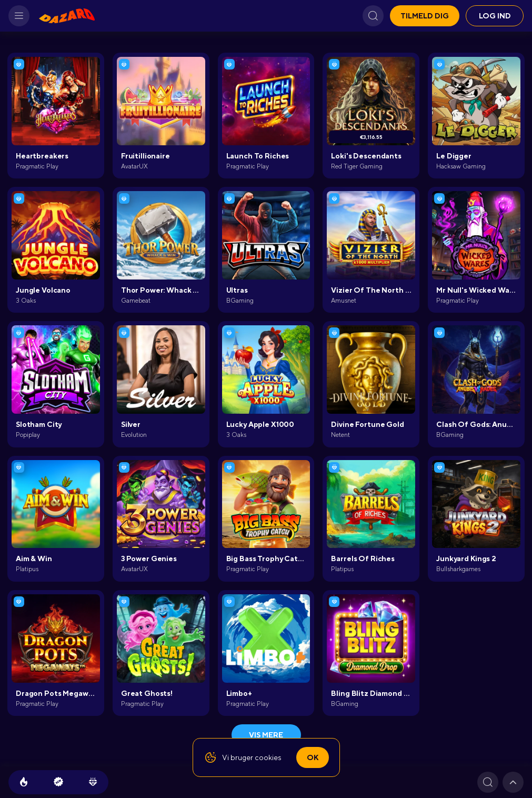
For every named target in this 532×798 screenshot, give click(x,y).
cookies (268, 757)
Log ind (495, 16)
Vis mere (266, 735)
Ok (313, 757)
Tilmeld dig (425, 16)
